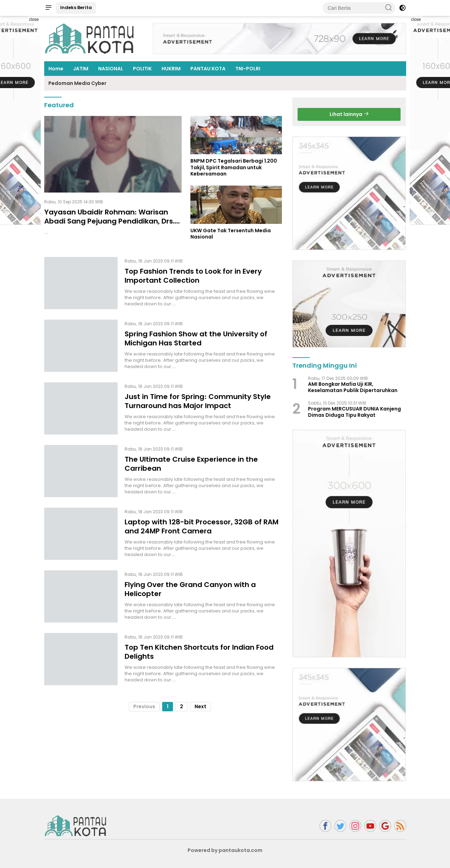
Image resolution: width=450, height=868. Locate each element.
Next (200, 706)
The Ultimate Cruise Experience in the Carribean (191, 464)
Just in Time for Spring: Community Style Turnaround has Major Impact (198, 401)
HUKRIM (171, 69)
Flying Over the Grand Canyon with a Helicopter (190, 589)
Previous (144, 706)
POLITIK (142, 69)
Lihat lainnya (349, 114)
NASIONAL (111, 69)
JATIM (81, 69)
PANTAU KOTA (208, 69)
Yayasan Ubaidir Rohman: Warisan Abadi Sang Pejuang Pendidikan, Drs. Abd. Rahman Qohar (109, 221)
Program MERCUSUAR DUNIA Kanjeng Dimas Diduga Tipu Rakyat (354, 412)
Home (56, 69)
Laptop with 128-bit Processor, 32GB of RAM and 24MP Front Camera (202, 526)
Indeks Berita (76, 7)
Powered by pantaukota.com (225, 850)
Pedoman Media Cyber (77, 83)
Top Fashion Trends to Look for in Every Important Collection (193, 276)
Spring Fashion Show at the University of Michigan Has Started (196, 338)
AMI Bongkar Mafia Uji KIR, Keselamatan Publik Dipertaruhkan (353, 387)
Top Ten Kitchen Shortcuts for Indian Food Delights (199, 652)
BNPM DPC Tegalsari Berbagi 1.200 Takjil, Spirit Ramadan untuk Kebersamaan (234, 167)
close (34, 19)
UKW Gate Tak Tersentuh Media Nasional (231, 234)
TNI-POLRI (248, 69)
